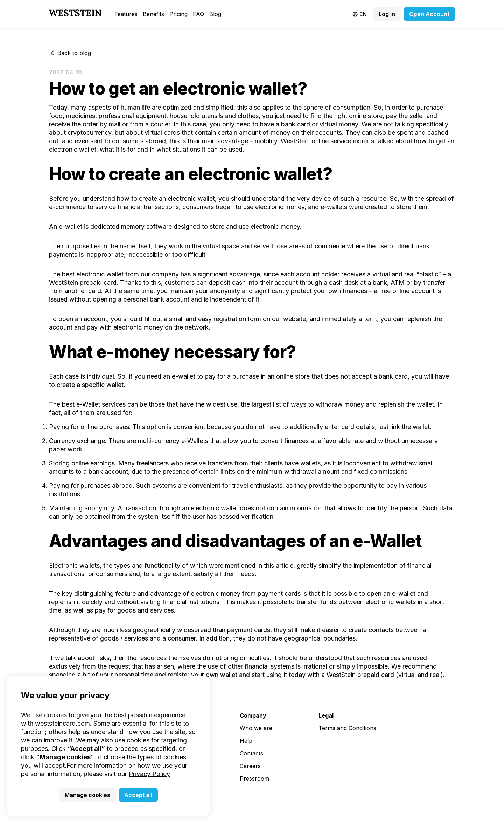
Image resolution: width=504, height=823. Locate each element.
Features (126, 14)
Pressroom (254, 779)
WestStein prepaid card (360, 675)
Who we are (256, 728)
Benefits (153, 14)
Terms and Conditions (347, 728)
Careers (250, 766)
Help (246, 741)
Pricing (178, 14)
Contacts (251, 753)
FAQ (198, 14)
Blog (215, 14)
